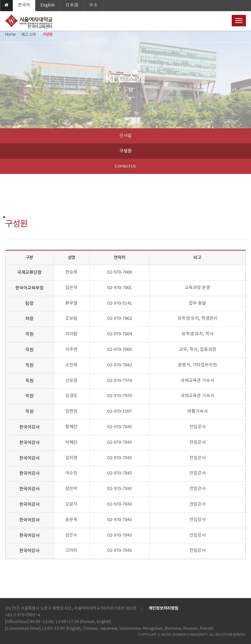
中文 (93, 5)
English (48, 5)
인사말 (125, 136)
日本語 (72, 5)
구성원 (125, 151)
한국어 (24, 5)
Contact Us (125, 166)
